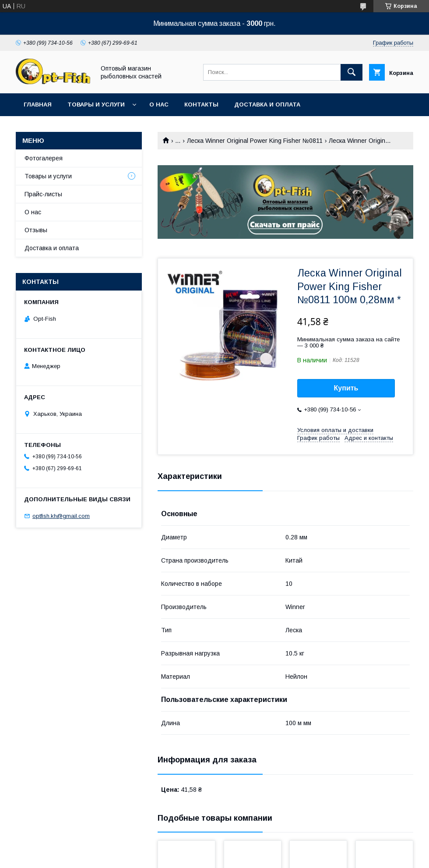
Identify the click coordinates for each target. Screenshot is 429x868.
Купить (346, 388)
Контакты (201, 105)
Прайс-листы (43, 194)
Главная (38, 105)
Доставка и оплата (267, 105)
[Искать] (352, 72)
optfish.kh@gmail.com (61, 516)
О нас (159, 105)
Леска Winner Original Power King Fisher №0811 (255, 141)
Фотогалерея (44, 158)
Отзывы (36, 230)
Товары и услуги (96, 105)
